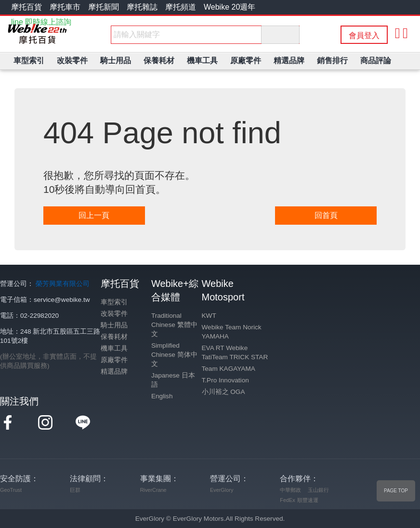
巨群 (75, 490)
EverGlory (222, 490)
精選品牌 (114, 372)
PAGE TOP (396, 491)
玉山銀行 (318, 490)
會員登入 (364, 35)
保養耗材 (114, 337)
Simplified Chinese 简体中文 (174, 355)
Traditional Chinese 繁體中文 (174, 325)
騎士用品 (114, 325)
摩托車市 (65, 7)
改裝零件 (114, 314)
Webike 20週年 (230, 7)
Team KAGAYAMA (229, 369)
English (162, 396)
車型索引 (114, 302)
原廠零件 (114, 360)
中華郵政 (290, 490)
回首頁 (326, 215)
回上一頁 (94, 215)
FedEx (287, 500)
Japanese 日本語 (173, 380)
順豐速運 (308, 500)
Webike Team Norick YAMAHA (232, 332)
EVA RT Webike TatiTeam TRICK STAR (235, 352)
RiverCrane (153, 490)
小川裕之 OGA (223, 392)
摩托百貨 (26, 7)
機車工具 (114, 348)
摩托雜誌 (142, 7)
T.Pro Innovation (225, 380)
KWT (209, 316)
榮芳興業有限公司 (63, 284)
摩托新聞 (104, 7)
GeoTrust (11, 490)
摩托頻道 (181, 7)
